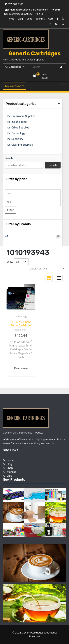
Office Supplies (20, 128)
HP (7, 237)
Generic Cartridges (35, 53)
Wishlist (40, 19)
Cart (51, 19)
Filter (10, 210)
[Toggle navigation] (63, 86)
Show (10, 262)
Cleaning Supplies (22, 145)
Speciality (17, 139)
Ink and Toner (19, 122)
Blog (20, 19)
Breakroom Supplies (23, 116)
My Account (13, 86)
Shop (29, 19)
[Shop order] (47, 269)
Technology (21, 317)
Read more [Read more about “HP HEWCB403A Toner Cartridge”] (21, 368)
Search (9, 158)
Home (11, 19)
